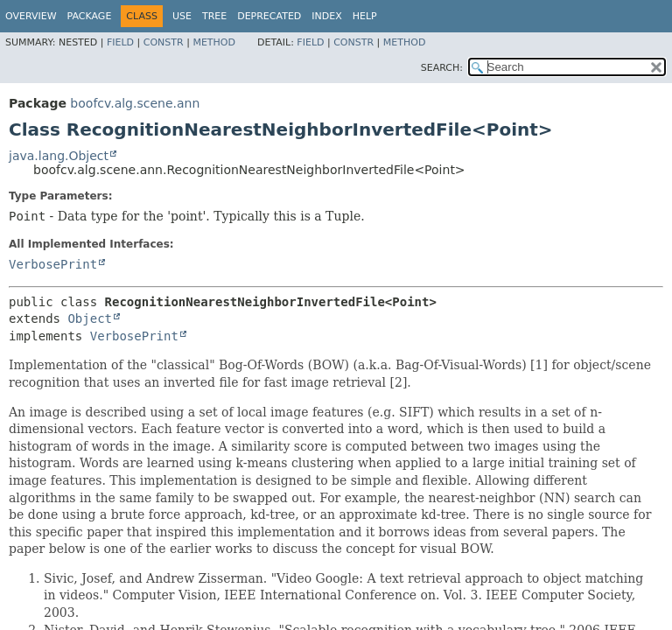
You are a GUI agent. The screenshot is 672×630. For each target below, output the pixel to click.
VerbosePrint (53, 264)
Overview (31, 16)
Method (214, 42)
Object (90, 318)
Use (182, 16)
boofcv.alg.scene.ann (135, 103)
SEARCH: (442, 68)
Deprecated (269, 16)
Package (90, 16)
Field (120, 42)
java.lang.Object (59, 156)
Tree (214, 16)
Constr (164, 42)
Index (326, 16)
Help (365, 16)
